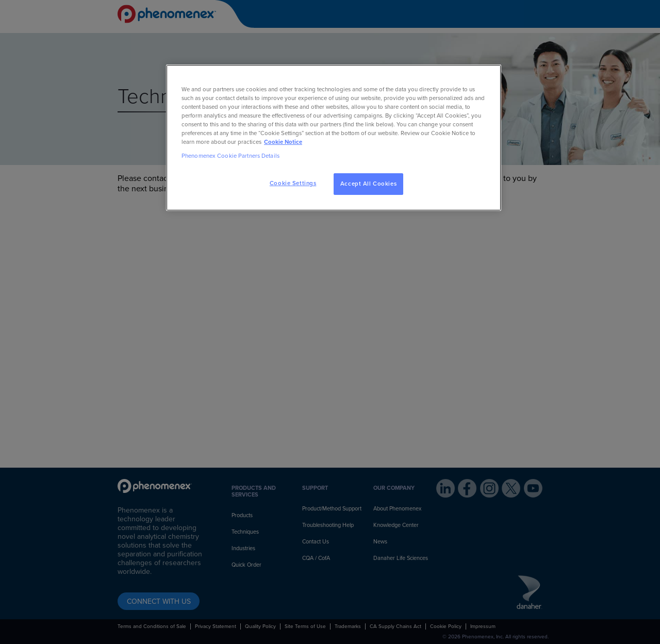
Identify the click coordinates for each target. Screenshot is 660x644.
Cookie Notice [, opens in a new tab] (283, 142)
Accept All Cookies (368, 184)
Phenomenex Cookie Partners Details (230, 156)
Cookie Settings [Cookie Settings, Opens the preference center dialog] (293, 183)
